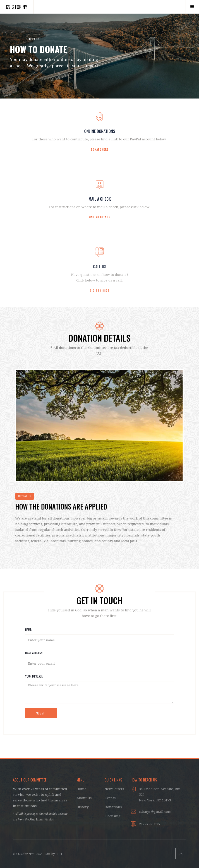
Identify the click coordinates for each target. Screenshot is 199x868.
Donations (113, 807)
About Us (84, 798)
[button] (192, 7)
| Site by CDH (53, 854)
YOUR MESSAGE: (34, 676)
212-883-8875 (99, 290)
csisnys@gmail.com (155, 812)
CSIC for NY (17, 7)
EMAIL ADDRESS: (34, 653)
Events (110, 798)
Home (81, 789)
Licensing (113, 816)
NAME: (29, 630)
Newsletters (114, 789)
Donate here (100, 149)
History (83, 807)
